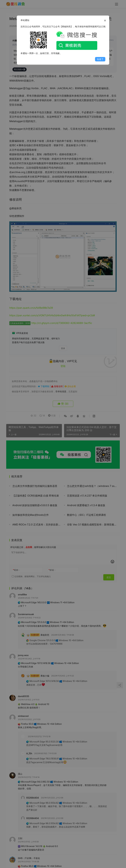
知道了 (100, 59)
